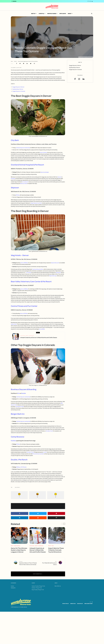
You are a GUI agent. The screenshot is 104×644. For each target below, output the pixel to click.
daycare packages (45, 172)
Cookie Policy (80, 604)
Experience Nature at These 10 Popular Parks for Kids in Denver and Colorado (28, 563)
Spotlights (63, 13)
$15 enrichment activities (38, 454)
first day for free (30, 452)
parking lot (58, 272)
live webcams (25, 182)
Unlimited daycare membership (23, 148)
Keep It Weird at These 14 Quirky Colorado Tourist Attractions (56, 550)
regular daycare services (36, 203)
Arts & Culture (23, 336)
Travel (53, 546)
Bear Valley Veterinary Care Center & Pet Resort (31, 281)
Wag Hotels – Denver (20, 255)
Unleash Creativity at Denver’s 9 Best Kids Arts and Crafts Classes (39, 338)
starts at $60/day (24, 263)
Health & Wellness (17, 546)
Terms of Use (73, 604)
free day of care (49, 431)
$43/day (18, 444)
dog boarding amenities (38, 269)
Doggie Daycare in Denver (18, 87)
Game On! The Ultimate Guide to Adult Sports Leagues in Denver (19, 550)
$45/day (18, 195)
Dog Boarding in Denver (18, 89)
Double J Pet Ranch (19, 460)
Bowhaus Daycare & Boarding (24, 389)
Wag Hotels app (53, 276)
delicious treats (24, 183)
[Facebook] (88, 1)
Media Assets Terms (88, 604)
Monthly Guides (52, 13)
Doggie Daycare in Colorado (19, 91)
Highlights (13, 588)
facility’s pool (14, 324)
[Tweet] (20, 63)
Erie (19, 393)
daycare (60, 177)
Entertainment (31, 336)
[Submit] (31, 63)
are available (42, 329)
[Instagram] (90, 1)
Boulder (24, 393)
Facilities (13, 441)
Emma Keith (17, 54)
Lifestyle (41, 13)
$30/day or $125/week (21, 467)
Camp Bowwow (18, 437)
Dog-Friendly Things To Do (38, 590)
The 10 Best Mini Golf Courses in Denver (48, 563)
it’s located (29, 272)
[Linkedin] (92, 1)
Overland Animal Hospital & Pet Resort (27, 165)
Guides (12, 586)
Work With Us (58, 586)
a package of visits (19, 407)
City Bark (15, 140)
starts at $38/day (24, 289)
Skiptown (15, 188)
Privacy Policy (66, 604)
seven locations (43, 152)
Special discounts (55, 263)
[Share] (17, 63)
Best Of (33, 13)
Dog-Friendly (18, 487)
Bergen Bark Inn (18, 414)
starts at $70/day (24, 313)
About (70, 13)
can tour (45, 452)
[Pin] (24, 63)
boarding (13, 179)
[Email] (34, 63)
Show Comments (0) (38, 574)
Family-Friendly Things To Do (38, 586)
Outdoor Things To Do (37, 588)
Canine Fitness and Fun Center (24, 306)
